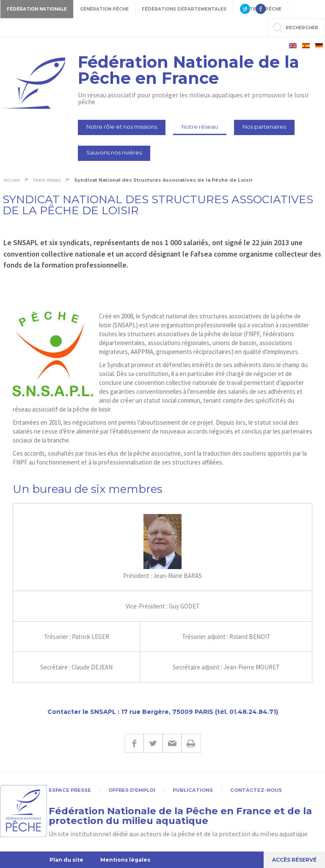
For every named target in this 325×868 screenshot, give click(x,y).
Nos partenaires (264, 127)
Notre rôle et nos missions (122, 127)
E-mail (172, 743)
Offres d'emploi (132, 790)
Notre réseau (200, 127)
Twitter (153, 743)
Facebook (134, 743)
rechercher (302, 28)
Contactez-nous (256, 790)
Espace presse (70, 790)
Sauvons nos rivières (114, 152)
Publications (193, 790)
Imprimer (191, 743)
